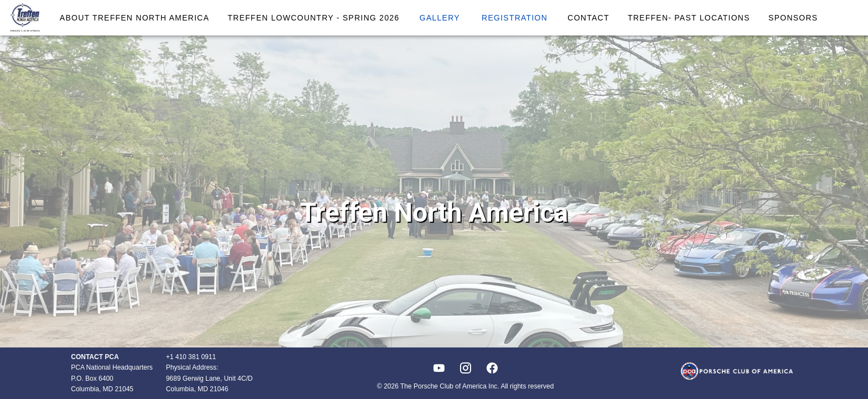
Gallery (440, 18)
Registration (515, 18)
